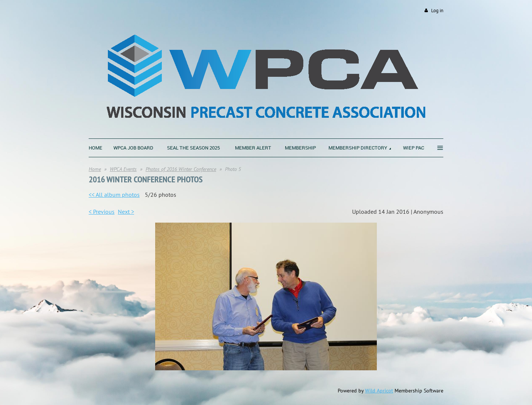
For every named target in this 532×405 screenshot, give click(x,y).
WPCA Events (123, 169)
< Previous (102, 212)
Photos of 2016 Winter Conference (181, 169)
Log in (437, 11)
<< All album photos (114, 195)
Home (95, 169)
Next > (126, 212)
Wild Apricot (379, 391)
